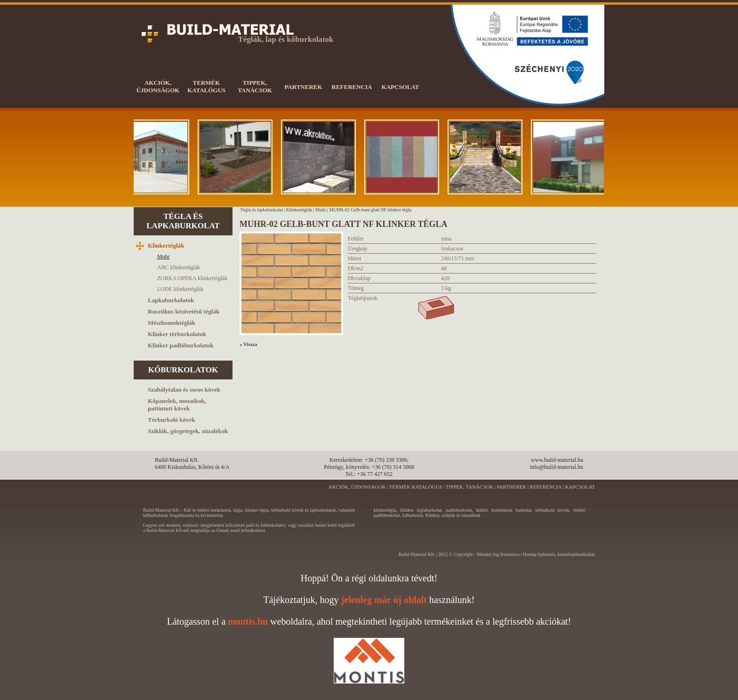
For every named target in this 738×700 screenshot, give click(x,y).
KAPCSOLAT (580, 487)
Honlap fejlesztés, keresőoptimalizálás (559, 554)
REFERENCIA (546, 487)
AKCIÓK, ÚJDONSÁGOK (357, 487)
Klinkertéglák (299, 210)
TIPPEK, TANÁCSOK (470, 487)
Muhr (321, 210)
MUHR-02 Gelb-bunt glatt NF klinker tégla (370, 210)
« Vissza (249, 344)
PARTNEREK (511, 487)
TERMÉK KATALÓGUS (416, 487)
